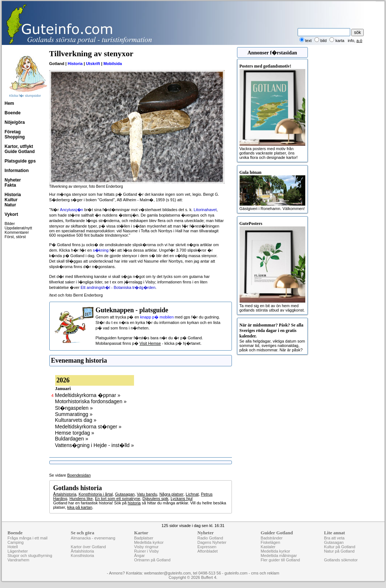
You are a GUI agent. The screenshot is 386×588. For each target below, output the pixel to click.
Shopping (15, 137)
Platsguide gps (20, 161)
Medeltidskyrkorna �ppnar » (88, 395)
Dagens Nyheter (212, 542)
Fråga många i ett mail (28, 538)
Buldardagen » (72, 439)
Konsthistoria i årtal (96, 494)
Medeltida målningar (279, 555)
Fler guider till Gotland (280, 560)
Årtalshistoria (65, 494)
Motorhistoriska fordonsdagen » (91, 401)
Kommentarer (17, 232)
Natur (10, 205)
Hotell (13, 547)
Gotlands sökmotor (341, 560)
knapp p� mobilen (157, 317)
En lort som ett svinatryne (118, 499)
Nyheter (13, 180)
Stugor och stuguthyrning (30, 555)
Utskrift (93, 64)
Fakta (10, 185)
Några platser (171, 494)
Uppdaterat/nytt (18, 228)
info (351, 41)
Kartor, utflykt (19, 146)
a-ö (359, 41)
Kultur (11, 200)
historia (134, 503)
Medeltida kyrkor (149, 542)
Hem (9, 103)
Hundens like (81, 499)
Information (17, 171)
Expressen (207, 547)
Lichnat (192, 494)
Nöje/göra (15, 122)
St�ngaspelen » (74, 408)
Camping (16, 542)
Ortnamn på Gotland (152, 560)
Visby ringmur (146, 547)
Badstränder (272, 538)
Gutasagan (125, 494)
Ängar (139, 555)
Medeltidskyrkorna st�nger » (88, 427)
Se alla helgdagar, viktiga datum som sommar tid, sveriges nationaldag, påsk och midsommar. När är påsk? (272, 337)
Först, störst (15, 237)
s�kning (101, 250)
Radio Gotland (210, 538)
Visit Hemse (150, 343)
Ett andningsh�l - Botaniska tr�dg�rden (118, 287)
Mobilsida (113, 64)
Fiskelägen (270, 542)
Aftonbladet (207, 551)
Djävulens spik (155, 499)
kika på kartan (80, 507)
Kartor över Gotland (88, 547)
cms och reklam (265, 573)
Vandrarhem (19, 560)
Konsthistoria (83, 555)
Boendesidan (79, 475)
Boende (13, 113)
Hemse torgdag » (75, 433)
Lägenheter (18, 551)
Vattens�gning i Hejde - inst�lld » (95, 445)
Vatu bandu (147, 494)
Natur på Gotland (339, 551)
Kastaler (268, 547)
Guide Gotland (20, 152)
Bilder (10, 224)
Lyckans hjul (181, 499)
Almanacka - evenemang (93, 538)
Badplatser (144, 538)
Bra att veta (334, 538)
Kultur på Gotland (340, 547)
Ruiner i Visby (146, 551)
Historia (13, 195)
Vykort (12, 214)
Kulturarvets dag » (76, 420)
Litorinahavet (205, 210)
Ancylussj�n (72, 210)
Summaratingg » (74, 414)
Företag (13, 132)
